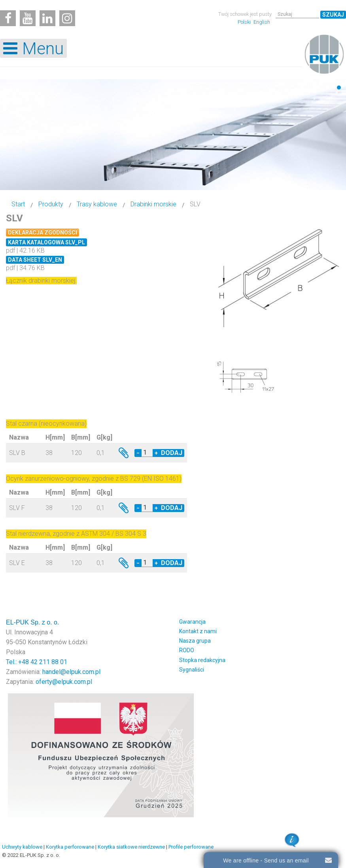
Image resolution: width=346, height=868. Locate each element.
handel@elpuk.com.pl (71, 672)
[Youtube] (28, 18)
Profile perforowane (191, 847)
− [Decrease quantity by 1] (138, 453)
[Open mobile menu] (33, 48)
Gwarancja (192, 622)
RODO (187, 650)
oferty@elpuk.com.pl (64, 682)
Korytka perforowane (70, 847)
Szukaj (333, 15)
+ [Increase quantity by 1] (156, 453)
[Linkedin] (47, 18)
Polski (245, 22)
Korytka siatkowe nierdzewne (131, 847)
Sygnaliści (192, 670)
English (262, 22)
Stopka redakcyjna (202, 660)
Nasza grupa (195, 641)
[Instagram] (67, 18)
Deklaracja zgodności (43, 232)
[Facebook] (8, 18)
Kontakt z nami (198, 631)
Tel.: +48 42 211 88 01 (37, 662)
